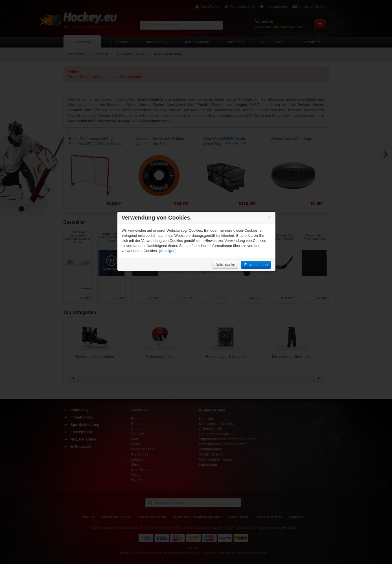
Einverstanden (256, 265)
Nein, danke (225, 265)
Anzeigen (168, 251)
